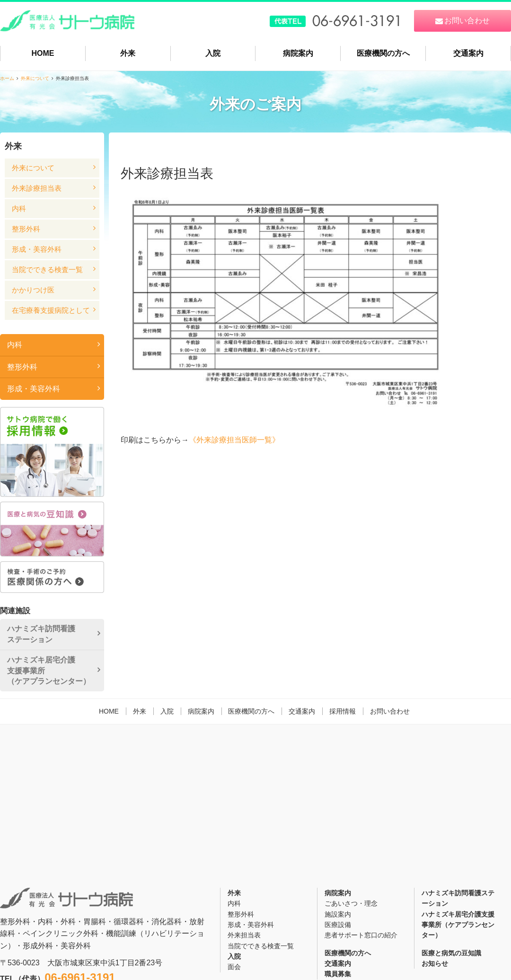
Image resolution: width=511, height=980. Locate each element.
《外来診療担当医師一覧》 (234, 440)
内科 (19, 208)
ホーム (7, 78)
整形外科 (26, 229)
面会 (234, 967)
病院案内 (298, 53)
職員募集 (338, 974)
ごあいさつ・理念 (351, 903)
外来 (128, 53)
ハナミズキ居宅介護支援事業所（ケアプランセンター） (49, 671)
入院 (213, 53)
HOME (43, 53)
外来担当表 (244, 935)
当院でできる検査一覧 (47, 269)
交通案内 (468, 53)
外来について (35, 78)
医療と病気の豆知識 (451, 953)
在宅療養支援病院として (51, 310)
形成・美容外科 (37, 249)
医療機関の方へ (383, 53)
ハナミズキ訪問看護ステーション (41, 634)
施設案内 (338, 914)
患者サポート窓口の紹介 (361, 935)
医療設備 (338, 925)
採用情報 (343, 711)
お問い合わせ (390, 711)
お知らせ (435, 963)
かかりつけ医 (33, 290)
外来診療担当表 (37, 188)
